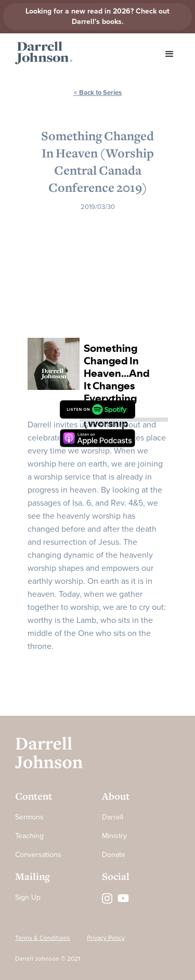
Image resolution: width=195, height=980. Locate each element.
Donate (114, 855)
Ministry (114, 836)
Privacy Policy (106, 938)
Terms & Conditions (43, 938)
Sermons (29, 817)
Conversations (38, 855)
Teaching (29, 836)
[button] (170, 54)
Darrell (113, 817)
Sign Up (28, 897)
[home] (41, 53)
